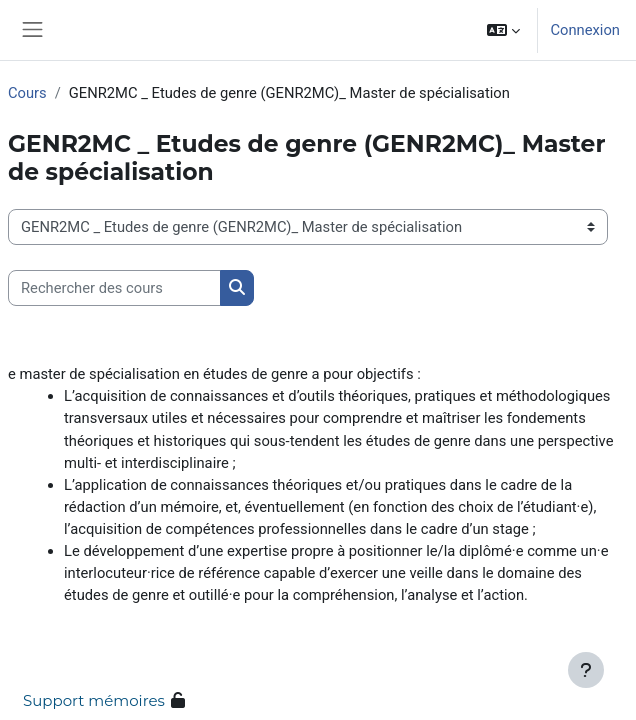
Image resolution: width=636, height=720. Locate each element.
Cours (27, 93)
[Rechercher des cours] (114, 288)
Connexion (585, 30)
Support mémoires (94, 700)
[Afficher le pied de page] (586, 670)
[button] (503, 30)
